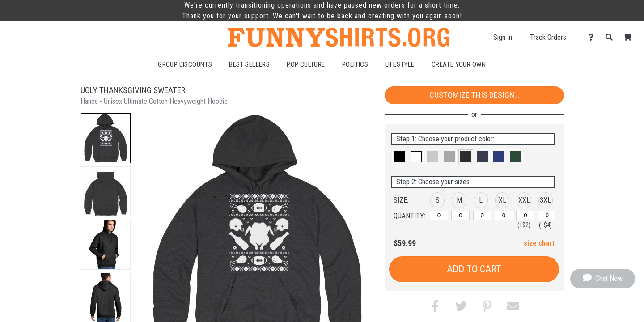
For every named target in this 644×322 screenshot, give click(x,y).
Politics (355, 64)
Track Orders (548, 37)
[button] (106, 138)
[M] (460, 216)
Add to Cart (474, 269)
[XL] (504, 216)
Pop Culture (306, 64)
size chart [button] (539, 243)
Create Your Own (459, 64)
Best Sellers (249, 64)
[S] (439, 216)
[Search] (612, 37)
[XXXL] (547, 216)
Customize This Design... (475, 95)
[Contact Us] (593, 37)
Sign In (503, 37)
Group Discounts (185, 64)
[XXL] (525, 216)
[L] (482, 216)
